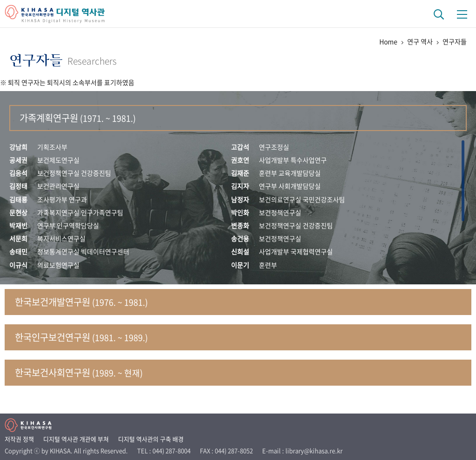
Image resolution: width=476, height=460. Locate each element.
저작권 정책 (19, 439)
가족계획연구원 (78, 118)
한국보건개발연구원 (81, 302)
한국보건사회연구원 (79, 372)
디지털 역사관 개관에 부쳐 (76, 439)
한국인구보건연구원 (81, 337)
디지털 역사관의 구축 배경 (151, 439)
